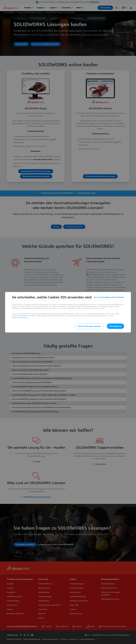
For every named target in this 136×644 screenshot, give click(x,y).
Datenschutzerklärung (20, 318)
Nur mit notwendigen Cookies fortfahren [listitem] (109, 297)
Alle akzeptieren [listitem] (115, 326)
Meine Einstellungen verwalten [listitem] (89, 326)
